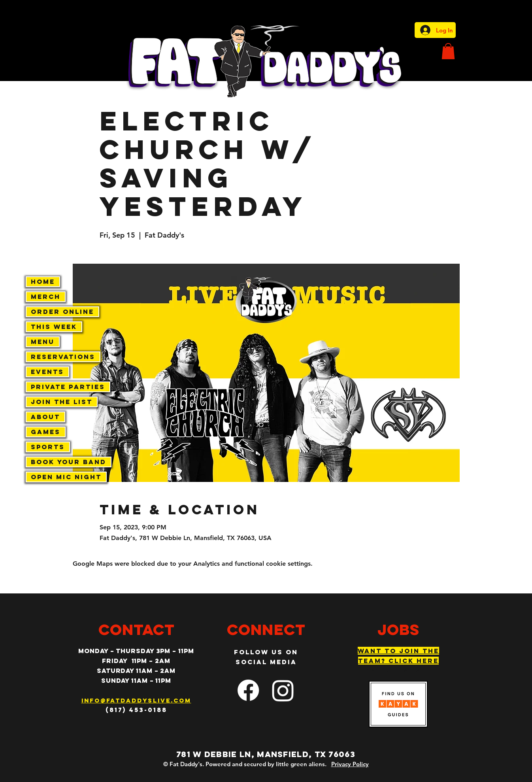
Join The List (62, 402)
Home (43, 281)
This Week (54, 327)
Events (47, 372)
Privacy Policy (350, 764)
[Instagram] (283, 690)
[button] (448, 51)
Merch (46, 297)
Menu (43, 342)
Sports (48, 447)
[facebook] (248, 690)
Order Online (62, 312)
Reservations (63, 357)
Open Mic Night (66, 477)
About (45, 417)
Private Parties (68, 387)
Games (46, 432)
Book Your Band (69, 462)
